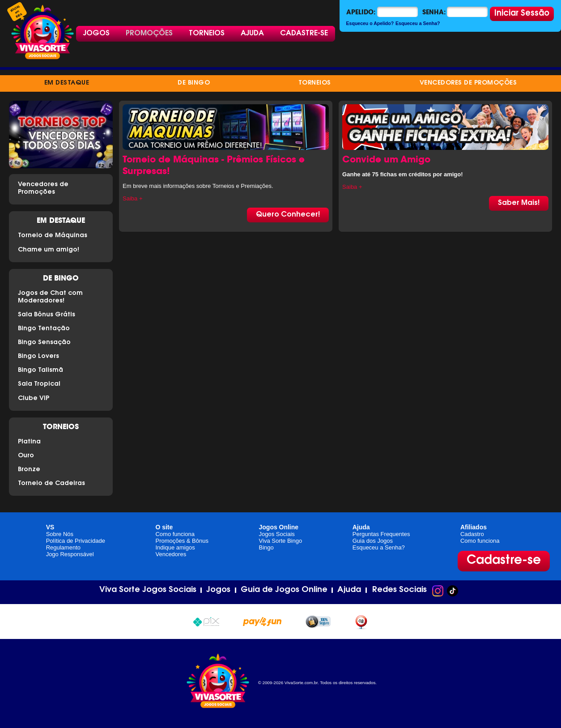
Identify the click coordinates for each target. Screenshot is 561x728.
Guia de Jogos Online (284, 590)
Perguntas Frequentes (381, 534)
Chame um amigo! (49, 250)
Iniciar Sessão (522, 14)
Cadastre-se (304, 34)
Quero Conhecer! (288, 215)
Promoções (149, 34)
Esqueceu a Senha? (418, 23)
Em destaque (67, 83)
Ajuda (252, 34)
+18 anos (361, 621)
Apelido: (361, 12)
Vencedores (171, 554)
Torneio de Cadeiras (51, 484)
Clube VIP (34, 399)
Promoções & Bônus (182, 541)
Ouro (26, 456)
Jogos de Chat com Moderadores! (50, 297)
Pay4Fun (262, 620)
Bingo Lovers (38, 357)
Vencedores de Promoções (468, 83)
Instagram (438, 591)
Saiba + (132, 198)
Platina (29, 442)
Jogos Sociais (277, 534)
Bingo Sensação (44, 343)
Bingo (266, 547)
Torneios (207, 34)
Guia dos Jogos (373, 541)
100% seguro (318, 622)
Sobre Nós (60, 534)
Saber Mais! (519, 203)
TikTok (453, 591)
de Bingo (194, 83)
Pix (206, 620)
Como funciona (175, 534)
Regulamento (63, 547)
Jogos (96, 34)
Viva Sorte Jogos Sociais (148, 590)
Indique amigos (175, 547)
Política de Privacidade (76, 541)
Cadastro (472, 534)
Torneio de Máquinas (53, 236)
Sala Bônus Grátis (47, 315)
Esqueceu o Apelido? (370, 23)
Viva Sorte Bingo (281, 541)
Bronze (29, 470)
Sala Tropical (39, 384)
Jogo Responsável (70, 554)
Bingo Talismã (40, 370)
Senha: (434, 12)
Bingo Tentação (44, 329)
